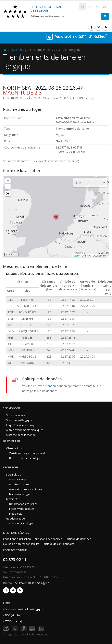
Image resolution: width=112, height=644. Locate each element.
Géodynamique (15, 519)
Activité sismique (19, 484)
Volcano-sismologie (21, 523)
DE (104, 7)
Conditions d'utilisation (17, 539)
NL (97, 7)
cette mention (47, 386)
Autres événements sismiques (25, 430)
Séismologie (20, 50)
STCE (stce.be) (13, 621)
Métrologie (16, 514)
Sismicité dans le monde (21, 435)
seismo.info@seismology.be (32, 583)
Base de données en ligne (25, 458)
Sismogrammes (16, 415)
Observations (14, 448)
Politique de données (78, 539)
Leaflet (77, 256)
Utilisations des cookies (48, 539)
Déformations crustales (23, 504)
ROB (34, 161)
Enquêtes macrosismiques (22, 425)
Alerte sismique (19, 479)
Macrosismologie (20, 494)
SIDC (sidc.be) (13, 615)
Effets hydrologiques (22, 509)
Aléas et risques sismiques (26, 489)
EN (90, 7)
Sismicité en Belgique (19, 420)
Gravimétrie (13, 499)
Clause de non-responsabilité (21, 544)
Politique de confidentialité (58, 544)
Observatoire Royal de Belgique (24, 609)
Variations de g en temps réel (27, 453)
